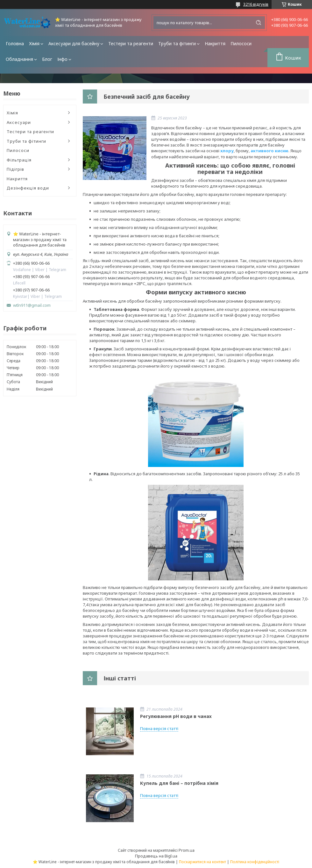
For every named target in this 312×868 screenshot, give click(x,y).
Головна (15, 43)
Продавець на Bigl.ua (156, 856)
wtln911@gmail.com (32, 305)
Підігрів (15, 169)
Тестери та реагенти (131, 43)
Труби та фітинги (177, 43)
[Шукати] (259, 23)
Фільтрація (19, 160)
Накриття (215, 43)
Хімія (34, 43)
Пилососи (241, 43)
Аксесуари (19, 122)
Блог (47, 59)
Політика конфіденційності (255, 862)
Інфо (62, 59)
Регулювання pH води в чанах (176, 716)
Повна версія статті (159, 728)
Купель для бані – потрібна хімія (179, 783)
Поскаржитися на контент (202, 862)
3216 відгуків (256, 4)
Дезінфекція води (28, 188)
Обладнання (19, 59)
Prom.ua (187, 850)
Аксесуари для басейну (74, 43)
